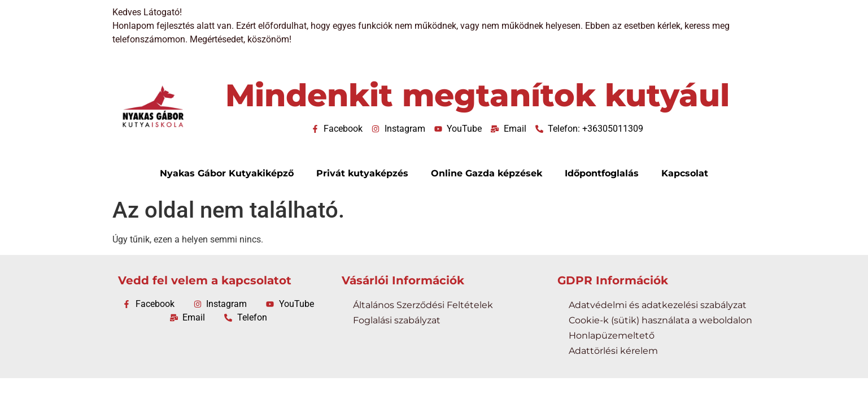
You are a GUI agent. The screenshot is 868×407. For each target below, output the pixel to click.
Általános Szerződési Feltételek (423, 305)
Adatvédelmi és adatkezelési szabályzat (658, 305)
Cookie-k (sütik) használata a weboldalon (660, 320)
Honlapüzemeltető (612, 335)
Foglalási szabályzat (397, 320)
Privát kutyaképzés (362, 173)
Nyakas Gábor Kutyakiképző (227, 173)
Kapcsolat (685, 173)
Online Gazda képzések (487, 173)
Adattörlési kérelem (613, 351)
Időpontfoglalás (602, 173)
